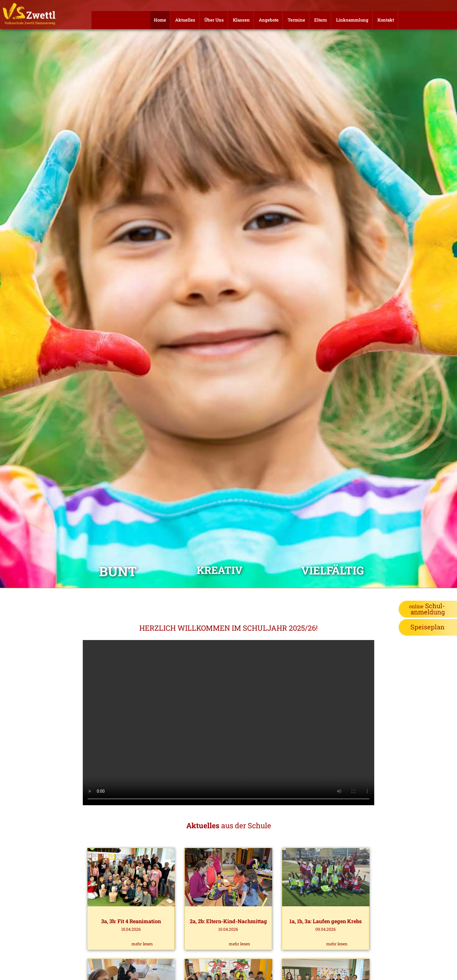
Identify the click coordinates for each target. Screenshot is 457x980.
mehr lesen (142, 944)
